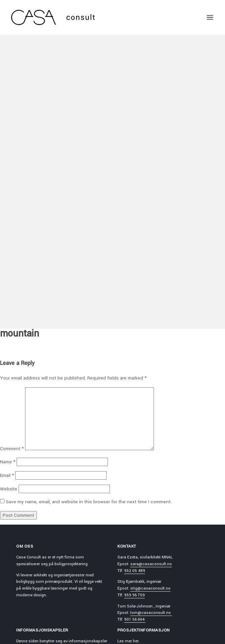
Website (9, 489)
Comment (12, 449)
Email (7, 475)
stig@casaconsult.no (150, 588)
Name (8, 462)
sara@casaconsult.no (151, 564)
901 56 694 (135, 619)
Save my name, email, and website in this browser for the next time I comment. (89, 502)
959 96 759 (134, 595)
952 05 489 (135, 571)
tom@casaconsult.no (151, 613)
